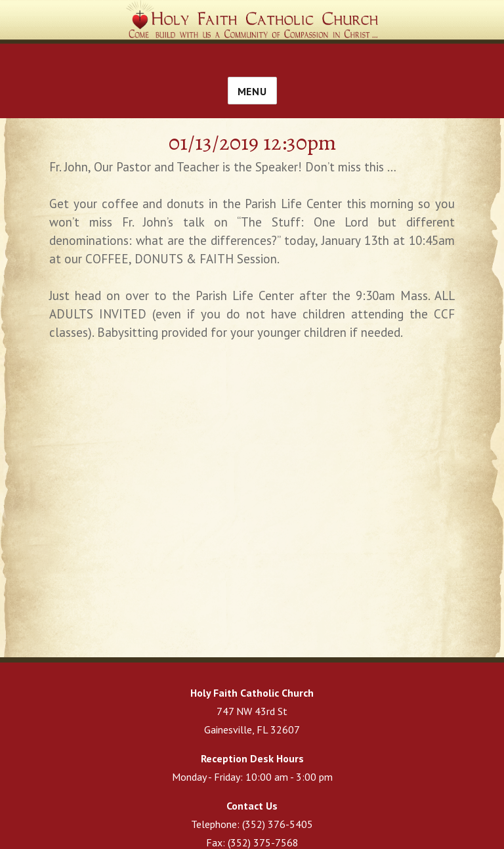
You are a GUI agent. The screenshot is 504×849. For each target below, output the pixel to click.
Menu (252, 91)
